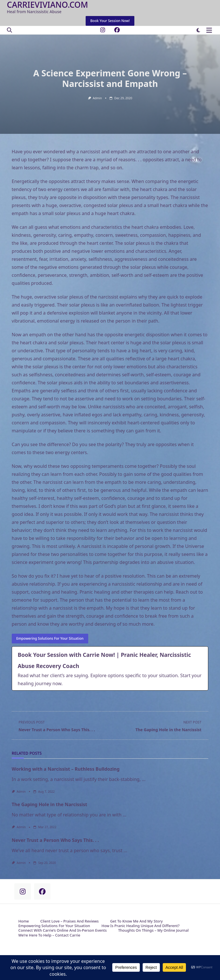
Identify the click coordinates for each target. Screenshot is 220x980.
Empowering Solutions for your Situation (50, 638)
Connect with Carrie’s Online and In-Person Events (62, 931)
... (144, 779)
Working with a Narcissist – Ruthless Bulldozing (66, 769)
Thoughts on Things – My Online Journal (153, 931)
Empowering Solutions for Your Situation (54, 926)
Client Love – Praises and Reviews (70, 921)
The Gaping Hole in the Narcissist (50, 804)
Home (24, 921)
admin (97, 98)
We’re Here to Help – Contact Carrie (49, 936)
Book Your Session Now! (110, 21)
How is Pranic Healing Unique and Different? (140, 926)
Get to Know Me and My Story (137, 921)
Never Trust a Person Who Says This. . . (55, 840)
